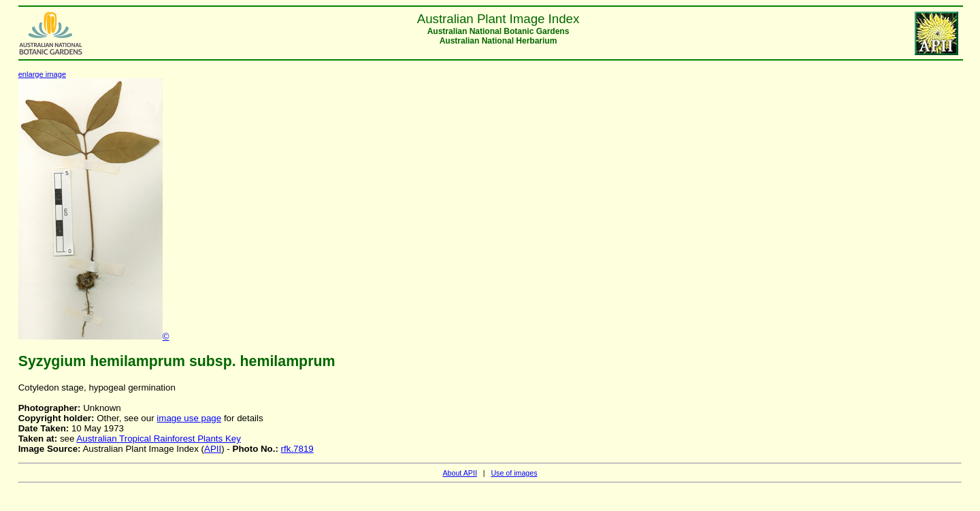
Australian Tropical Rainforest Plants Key (159, 439)
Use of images (514, 473)
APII (213, 449)
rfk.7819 (297, 449)
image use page (189, 418)
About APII (459, 473)
